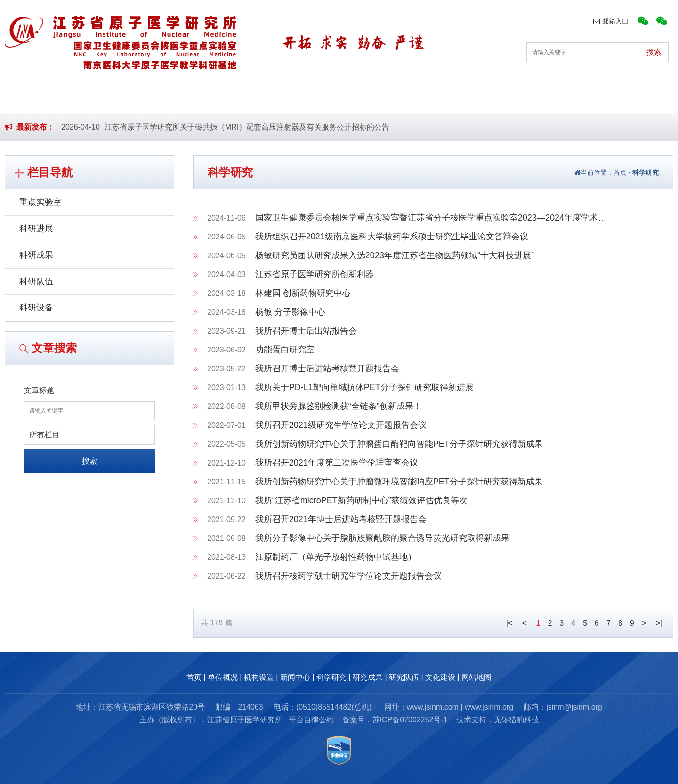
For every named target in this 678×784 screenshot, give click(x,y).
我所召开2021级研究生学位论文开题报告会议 (341, 425)
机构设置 (222, 98)
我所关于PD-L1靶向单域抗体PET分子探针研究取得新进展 (364, 387)
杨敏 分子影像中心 (290, 312)
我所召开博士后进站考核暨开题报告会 (327, 368)
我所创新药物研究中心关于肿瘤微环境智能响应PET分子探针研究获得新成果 (399, 482)
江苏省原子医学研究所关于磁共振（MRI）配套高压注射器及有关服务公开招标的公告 (247, 127)
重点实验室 (40, 202)
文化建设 (588, 98)
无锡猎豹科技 (517, 720)
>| (659, 623)
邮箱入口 (611, 21)
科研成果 (36, 255)
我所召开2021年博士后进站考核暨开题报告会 (341, 519)
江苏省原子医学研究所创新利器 (315, 274)
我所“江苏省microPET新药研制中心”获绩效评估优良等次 (361, 500)
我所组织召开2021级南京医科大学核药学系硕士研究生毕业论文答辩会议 (392, 237)
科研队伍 (36, 281)
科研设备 (36, 308)
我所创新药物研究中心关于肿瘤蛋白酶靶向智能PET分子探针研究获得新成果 (399, 444)
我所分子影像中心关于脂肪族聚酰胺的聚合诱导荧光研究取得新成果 (382, 538)
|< (509, 623)
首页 (83, 98)
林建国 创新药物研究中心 (303, 293)
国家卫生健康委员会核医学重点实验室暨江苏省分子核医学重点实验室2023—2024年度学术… (431, 218)
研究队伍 (515, 98)
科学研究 (368, 98)
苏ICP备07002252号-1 (410, 720)
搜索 (89, 461)
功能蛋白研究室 (285, 350)
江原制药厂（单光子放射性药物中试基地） (336, 557)
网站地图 (476, 677)
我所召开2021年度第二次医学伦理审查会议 (337, 463)
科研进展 (36, 229)
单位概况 (148, 98)
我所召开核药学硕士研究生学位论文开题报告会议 (348, 576)
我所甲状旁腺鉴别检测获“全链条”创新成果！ (339, 406)
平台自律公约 (311, 720)
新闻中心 (295, 98)
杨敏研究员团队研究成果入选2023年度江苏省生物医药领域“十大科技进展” (395, 255)
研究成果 (441, 98)
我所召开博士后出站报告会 (306, 331)
